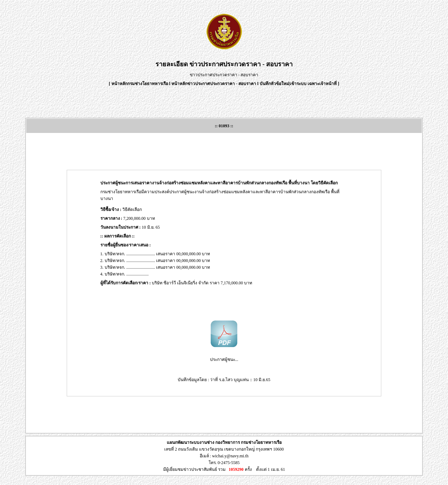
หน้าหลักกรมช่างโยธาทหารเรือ (140, 84)
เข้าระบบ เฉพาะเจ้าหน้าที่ (314, 84)
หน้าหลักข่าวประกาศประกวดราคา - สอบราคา (214, 84)
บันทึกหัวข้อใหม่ (274, 84)
